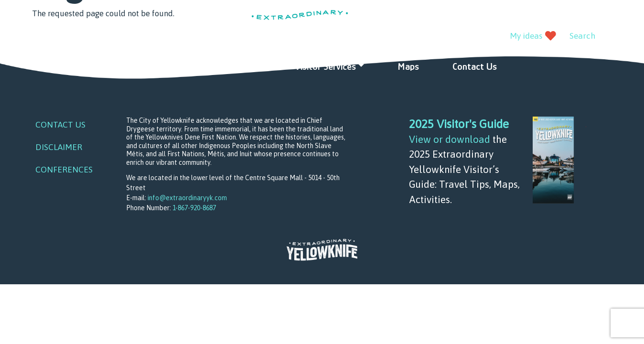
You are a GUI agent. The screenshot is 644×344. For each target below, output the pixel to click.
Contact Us (475, 66)
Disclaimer (59, 147)
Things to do (173, 66)
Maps (408, 66)
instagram (84, 37)
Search (582, 36)
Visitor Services (325, 66)
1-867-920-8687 (194, 208)
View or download (450, 139)
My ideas (526, 36)
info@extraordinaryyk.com (187, 198)
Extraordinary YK (300, 26)
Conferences (64, 170)
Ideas (250, 66)
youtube (63, 37)
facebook (41, 37)
